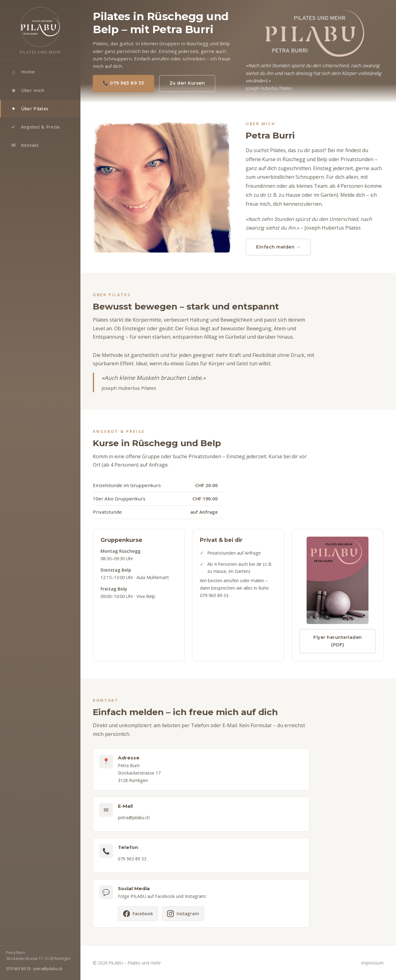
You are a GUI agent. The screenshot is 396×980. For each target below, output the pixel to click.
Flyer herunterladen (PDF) (338, 643)
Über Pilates (29, 109)
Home (22, 72)
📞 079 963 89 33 (123, 83)
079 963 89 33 (18, 969)
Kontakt (24, 145)
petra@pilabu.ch (48, 969)
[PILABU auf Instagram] (183, 916)
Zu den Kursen (187, 83)
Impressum (372, 963)
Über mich (27, 90)
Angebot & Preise (35, 127)
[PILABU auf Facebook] (138, 916)
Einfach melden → (278, 247)
